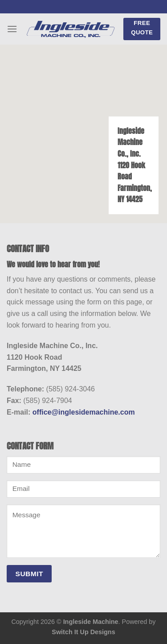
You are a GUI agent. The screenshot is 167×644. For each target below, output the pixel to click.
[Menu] (12, 29)
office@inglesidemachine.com (84, 412)
